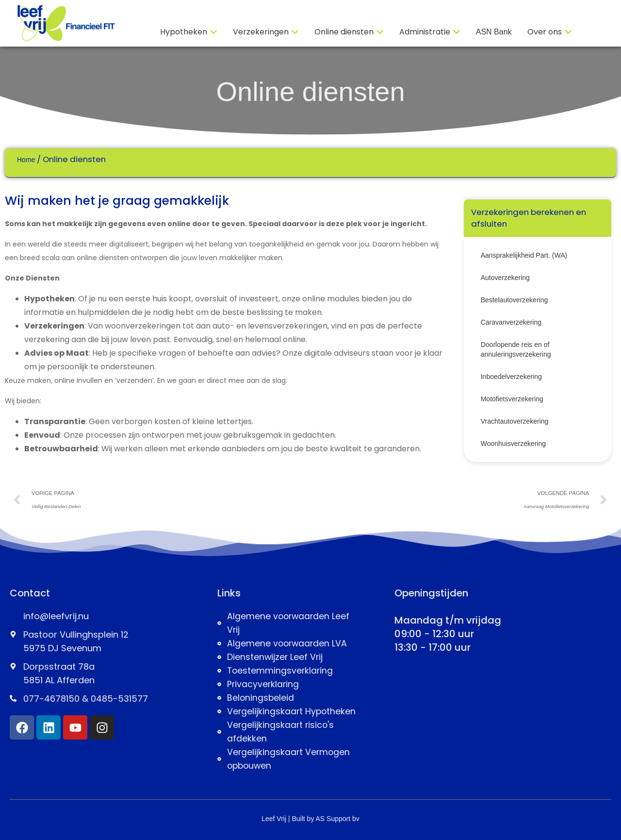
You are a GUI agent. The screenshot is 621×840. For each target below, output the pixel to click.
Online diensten (310, 91)
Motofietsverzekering (512, 399)
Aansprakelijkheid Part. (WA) (524, 255)
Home (26, 160)
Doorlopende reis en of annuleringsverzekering (516, 349)
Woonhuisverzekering (513, 444)
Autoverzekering (505, 278)
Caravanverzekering (511, 322)
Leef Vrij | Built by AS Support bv (310, 819)
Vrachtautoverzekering (515, 421)
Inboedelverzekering (511, 377)
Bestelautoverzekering (515, 300)
